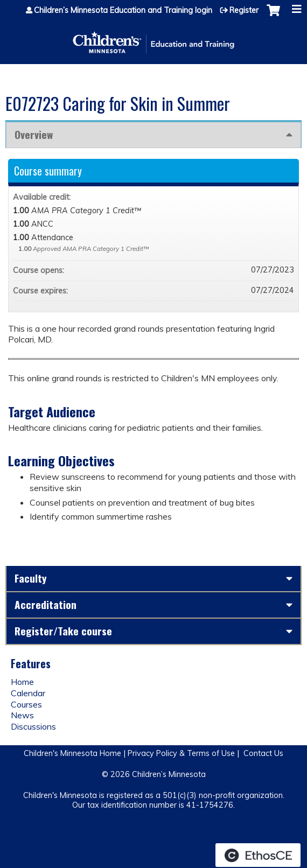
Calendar (28, 693)
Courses (26, 704)
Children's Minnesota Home (72, 753)
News (22, 715)
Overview (34, 134)
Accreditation (46, 604)
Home (22, 682)
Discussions (33, 726)
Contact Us (263, 753)
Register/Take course (63, 631)
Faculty (31, 578)
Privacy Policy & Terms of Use (181, 753)
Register (244, 10)
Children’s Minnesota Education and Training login (123, 10)
